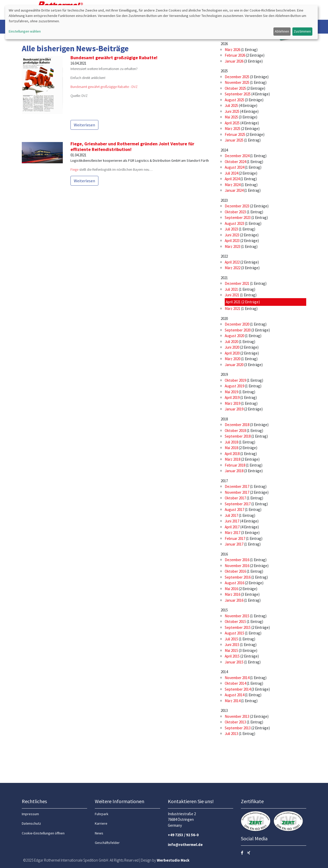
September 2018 (238, 436)
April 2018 (232, 454)
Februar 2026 (235, 55)
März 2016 (233, 594)
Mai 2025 (231, 117)
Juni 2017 (232, 521)
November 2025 (237, 82)
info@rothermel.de (185, 845)
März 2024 (233, 185)
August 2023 (234, 223)
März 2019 (233, 403)
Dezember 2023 (237, 206)
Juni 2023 (232, 235)
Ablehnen (282, 31)
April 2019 (232, 397)
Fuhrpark (102, 814)
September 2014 (238, 689)
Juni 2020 (232, 347)
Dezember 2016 (237, 560)
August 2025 (234, 100)
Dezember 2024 (237, 156)
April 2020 (232, 353)
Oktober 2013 (235, 722)
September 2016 (238, 577)
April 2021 (233, 302)
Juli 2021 (231, 289)
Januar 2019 (234, 409)
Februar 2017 (235, 538)
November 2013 (237, 716)
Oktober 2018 (235, 431)
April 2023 (232, 241)
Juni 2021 (232, 295)
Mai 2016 (231, 589)
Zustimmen (302, 31)
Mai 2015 (231, 650)
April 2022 (232, 262)
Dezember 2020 (237, 324)
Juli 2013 (231, 734)
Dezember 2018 (237, 425)
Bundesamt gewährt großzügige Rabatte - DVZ (104, 87)
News (99, 833)
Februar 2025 (235, 134)
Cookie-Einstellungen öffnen (43, 833)
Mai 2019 (231, 392)
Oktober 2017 (235, 498)
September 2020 (238, 330)
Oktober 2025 (235, 88)
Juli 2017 (231, 515)
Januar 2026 (234, 61)
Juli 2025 (231, 105)
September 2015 (238, 627)
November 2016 (237, 566)
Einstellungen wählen (25, 31)
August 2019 (234, 386)
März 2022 (233, 268)
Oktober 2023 (235, 212)
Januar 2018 (234, 471)
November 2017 (237, 492)
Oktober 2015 (235, 622)
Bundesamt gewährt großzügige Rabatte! (114, 58)
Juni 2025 (232, 111)
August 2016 (234, 583)
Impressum (30, 814)
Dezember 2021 (237, 283)
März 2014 (233, 701)
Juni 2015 (232, 645)
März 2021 (233, 309)
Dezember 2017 (237, 486)
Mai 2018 (231, 448)
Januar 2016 (234, 600)
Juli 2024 (231, 173)
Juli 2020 (231, 342)
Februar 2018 (235, 465)
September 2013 (238, 728)
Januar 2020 (234, 365)
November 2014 (237, 678)
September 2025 (238, 94)
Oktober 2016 (235, 571)
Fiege (74, 169)
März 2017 (233, 533)
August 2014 (234, 695)
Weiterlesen (84, 125)
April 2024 (232, 179)
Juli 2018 (231, 442)
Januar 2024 (234, 190)
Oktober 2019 (235, 380)
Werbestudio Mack (173, 860)
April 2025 (232, 123)
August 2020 (234, 336)
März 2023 (233, 246)
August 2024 (234, 167)
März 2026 (233, 50)
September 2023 (238, 218)
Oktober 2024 (235, 162)
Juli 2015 (231, 639)
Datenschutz (31, 823)
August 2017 (234, 509)
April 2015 (232, 656)
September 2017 (238, 504)
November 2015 (237, 616)
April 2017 (232, 527)
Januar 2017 (234, 544)
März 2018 (233, 459)
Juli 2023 (231, 229)
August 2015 (234, 633)
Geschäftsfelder (107, 843)
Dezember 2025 (237, 77)
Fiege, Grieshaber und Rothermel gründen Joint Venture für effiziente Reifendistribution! (132, 147)
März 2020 (233, 359)
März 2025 (233, 129)
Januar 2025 (234, 140)
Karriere (101, 823)
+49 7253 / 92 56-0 (183, 835)
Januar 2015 (234, 662)
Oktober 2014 (235, 683)
